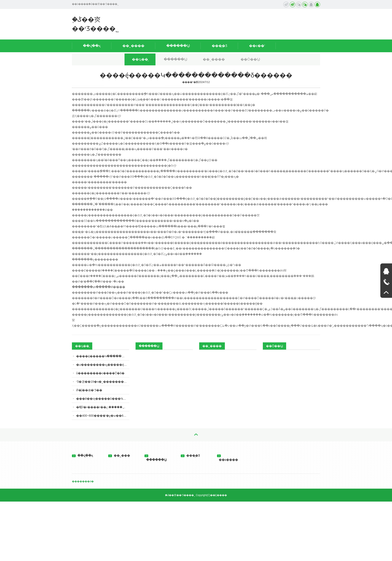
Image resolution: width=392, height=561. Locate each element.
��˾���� (133, 46)
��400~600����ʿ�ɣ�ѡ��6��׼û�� (103, 416)
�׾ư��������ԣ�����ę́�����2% (103, 365)
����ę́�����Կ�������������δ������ (103, 356)
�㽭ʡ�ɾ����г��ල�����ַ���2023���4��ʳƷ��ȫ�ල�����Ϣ (103, 407)
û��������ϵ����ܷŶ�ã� (100, 373)
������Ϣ (178, 46)
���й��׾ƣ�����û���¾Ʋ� (102, 399)
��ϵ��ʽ (257, 46)
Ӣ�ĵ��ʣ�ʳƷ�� (89, 390)
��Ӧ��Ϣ (250, 59)
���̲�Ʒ (219, 46)
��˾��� (119, 456)
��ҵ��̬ (140, 59)
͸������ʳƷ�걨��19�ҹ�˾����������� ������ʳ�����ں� (103, 382)
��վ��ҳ (92, 46)
